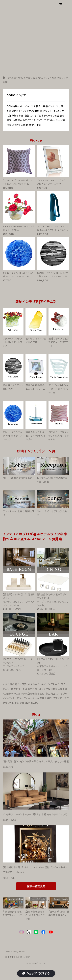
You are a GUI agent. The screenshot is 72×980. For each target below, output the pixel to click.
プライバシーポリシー (15, 952)
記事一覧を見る (36, 886)
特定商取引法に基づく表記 (18, 957)
